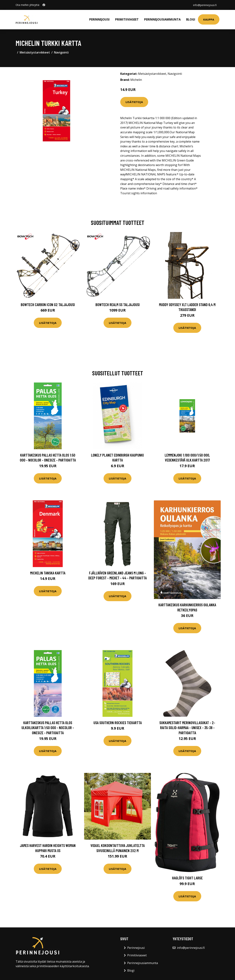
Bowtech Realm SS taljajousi (118, 305)
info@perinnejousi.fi (205, 5)
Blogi (191, 19)
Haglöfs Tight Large (187, 878)
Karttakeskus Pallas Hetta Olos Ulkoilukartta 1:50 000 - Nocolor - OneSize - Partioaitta (48, 728)
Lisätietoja (134, 102)
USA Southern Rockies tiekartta (118, 723)
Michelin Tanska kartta (48, 573)
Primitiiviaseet (127, 19)
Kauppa (209, 19)
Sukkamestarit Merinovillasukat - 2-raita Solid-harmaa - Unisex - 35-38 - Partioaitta (187, 728)
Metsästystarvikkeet (35, 52)
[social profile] (44, 5)
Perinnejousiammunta (162, 19)
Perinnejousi (99, 19)
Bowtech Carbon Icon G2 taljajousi (48, 305)
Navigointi (61, 52)
